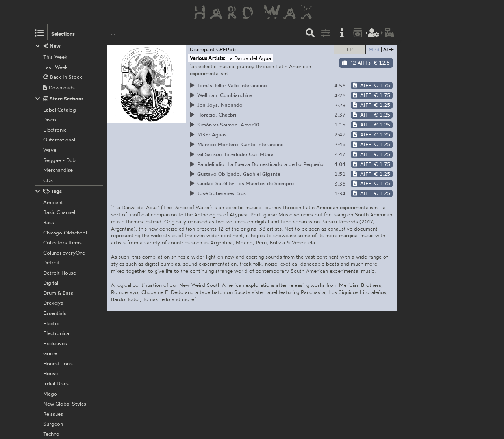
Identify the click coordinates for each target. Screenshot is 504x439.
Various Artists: (208, 58)
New (48, 46)
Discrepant (202, 49)
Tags (49, 191)
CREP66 (226, 49)
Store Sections (60, 99)
